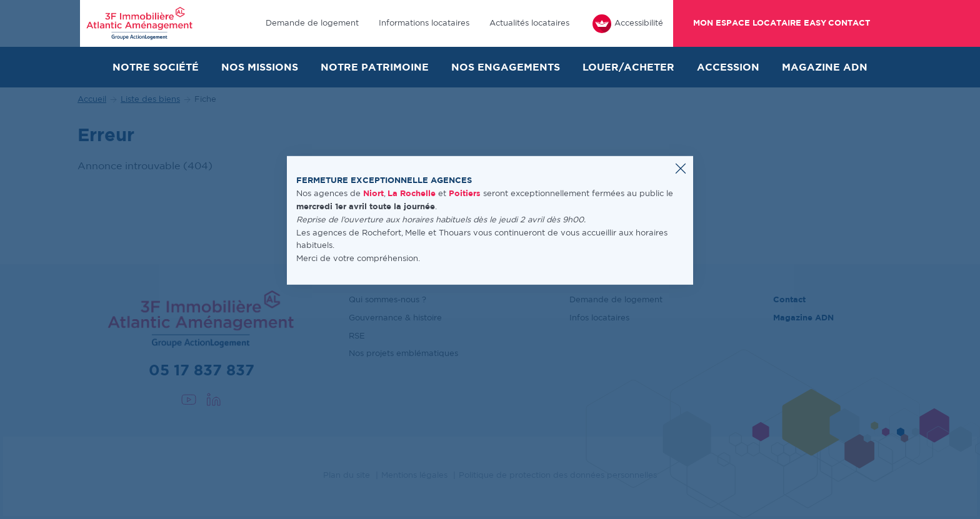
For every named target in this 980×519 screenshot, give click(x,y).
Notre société (156, 67)
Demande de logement (312, 23)
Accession (728, 67)
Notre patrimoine (375, 67)
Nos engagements (506, 67)
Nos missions (260, 67)
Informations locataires (424, 23)
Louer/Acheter (628, 67)
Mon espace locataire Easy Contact (782, 23)
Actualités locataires (529, 23)
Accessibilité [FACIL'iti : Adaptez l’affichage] (628, 24)
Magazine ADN (825, 67)
